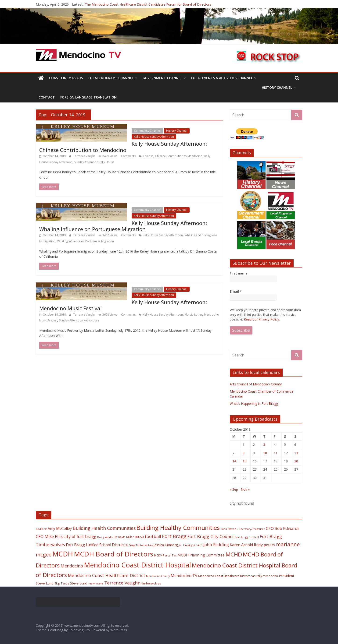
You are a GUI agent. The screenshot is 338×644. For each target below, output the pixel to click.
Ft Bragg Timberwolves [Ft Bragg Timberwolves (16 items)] (139, 545)
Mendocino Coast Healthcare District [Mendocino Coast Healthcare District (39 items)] (106, 575)
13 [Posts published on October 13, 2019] (296, 453)
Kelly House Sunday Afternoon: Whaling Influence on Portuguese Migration (123, 226)
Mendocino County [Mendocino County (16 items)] (158, 576)
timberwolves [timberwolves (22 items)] (151, 583)
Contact (47, 97)
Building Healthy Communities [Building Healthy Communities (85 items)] (178, 528)
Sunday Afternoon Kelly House (94, 162)
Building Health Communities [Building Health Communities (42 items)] (104, 528)
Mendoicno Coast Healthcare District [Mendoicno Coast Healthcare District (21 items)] (224, 576)
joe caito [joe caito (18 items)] (197, 545)
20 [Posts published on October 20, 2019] (296, 461)
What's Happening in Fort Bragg (254, 403)
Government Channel (162, 78)
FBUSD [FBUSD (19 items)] (139, 537)
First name (239, 273)
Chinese (148, 156)
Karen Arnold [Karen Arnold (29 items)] (241, 545)
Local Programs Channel (111, 78)
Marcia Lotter (193, 315)
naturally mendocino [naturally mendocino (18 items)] (264, 576)
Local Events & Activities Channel (222, 78)
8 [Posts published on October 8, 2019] (244, 453)
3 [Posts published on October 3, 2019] (264, 445)
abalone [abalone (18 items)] (41, 529)
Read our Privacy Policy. (262, 319)
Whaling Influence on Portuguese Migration (86, 241)
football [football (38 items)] (153, 536)
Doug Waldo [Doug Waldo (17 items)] (105, 537)
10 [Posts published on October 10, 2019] (265, 453)
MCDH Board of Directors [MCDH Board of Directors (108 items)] (113, 554)
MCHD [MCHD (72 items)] (234, 554)
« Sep (234, 489)
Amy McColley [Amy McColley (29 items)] (60, 528)
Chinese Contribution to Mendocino (179, 156)
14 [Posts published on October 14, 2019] (234, 461)
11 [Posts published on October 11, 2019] (276, 453)
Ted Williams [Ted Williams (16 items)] (96, 584)
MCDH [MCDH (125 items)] (63, 554)
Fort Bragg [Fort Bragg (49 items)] (174, 536)
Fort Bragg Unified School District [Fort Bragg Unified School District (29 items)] (95, 545)
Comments (128, 156)
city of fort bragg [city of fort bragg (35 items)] (80, 536)
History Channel (277, 87)
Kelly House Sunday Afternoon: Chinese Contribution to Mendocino (123, 147)
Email (236, 291)
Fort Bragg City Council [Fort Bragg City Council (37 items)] (211, 536)
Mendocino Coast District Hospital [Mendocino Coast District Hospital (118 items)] (137, 565)
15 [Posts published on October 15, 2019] (245, 461)
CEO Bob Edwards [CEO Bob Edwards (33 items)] (283, 528)
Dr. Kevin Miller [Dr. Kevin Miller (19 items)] (124, 537)
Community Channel (147, 131)
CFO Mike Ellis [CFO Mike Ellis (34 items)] (49, 536)
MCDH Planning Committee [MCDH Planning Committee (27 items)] (201, 555)
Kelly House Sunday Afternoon (154, 137)
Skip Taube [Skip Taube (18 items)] (62, 583)
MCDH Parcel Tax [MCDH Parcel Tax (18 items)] (165, 555)
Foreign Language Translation (88, 97)
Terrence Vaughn (85, 156)
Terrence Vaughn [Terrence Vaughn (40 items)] (122, 583)
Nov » (245, 489)
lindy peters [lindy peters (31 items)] (264, 545)
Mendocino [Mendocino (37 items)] (72, 566)
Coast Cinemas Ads (66, 78)
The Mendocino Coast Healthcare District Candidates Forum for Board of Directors (148, 4)
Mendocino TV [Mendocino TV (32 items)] (184, 575)
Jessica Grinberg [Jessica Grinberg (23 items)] (166, 545)
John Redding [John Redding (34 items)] (216, 545)
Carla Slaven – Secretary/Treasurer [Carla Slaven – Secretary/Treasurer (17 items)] (243, 529)
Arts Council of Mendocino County (256, 384)
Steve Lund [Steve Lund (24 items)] (79, 583)
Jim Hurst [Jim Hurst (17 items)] (184, 545)
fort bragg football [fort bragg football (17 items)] (247, 537)
